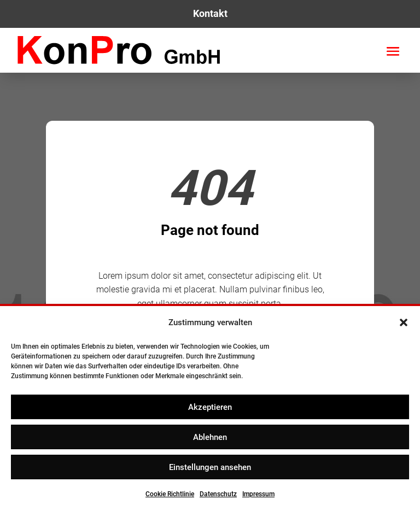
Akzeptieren (210, 407)
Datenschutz (218, 494)
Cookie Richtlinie (170, 494)
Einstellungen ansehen (210, 467)
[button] (404, 322)
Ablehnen (210, 437)
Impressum (258, 494)
